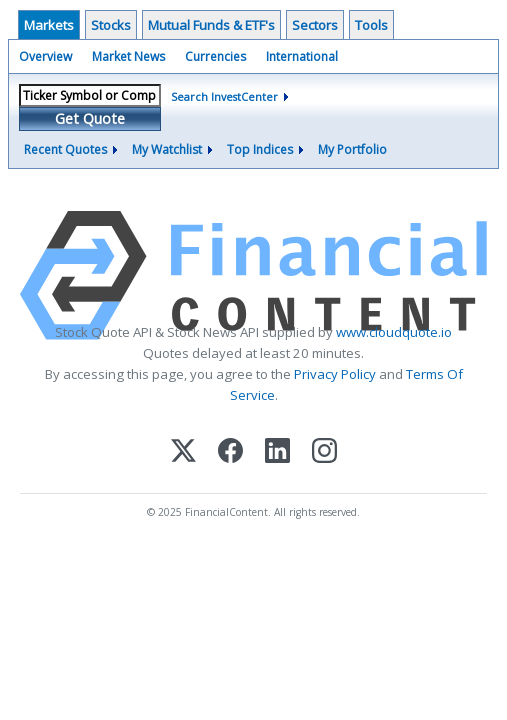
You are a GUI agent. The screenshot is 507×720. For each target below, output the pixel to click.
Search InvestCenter (224, 96)
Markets (49, 25)
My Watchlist (167, 149)
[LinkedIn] (277, 452)
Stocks (111, 25)
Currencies (215, 56)
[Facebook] (230, 452)
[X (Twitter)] (183, 452)
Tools (371, 25)
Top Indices (260, 149)
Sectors (315, 25)
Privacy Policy (335, 374)
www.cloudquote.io (394, 332)
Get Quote (90, 118)
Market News (128, 56)
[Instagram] (324, 452)
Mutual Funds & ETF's (211, 25)
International (302, 56)
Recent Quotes (65, 149)
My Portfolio (352, 149)
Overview (45, 56)
